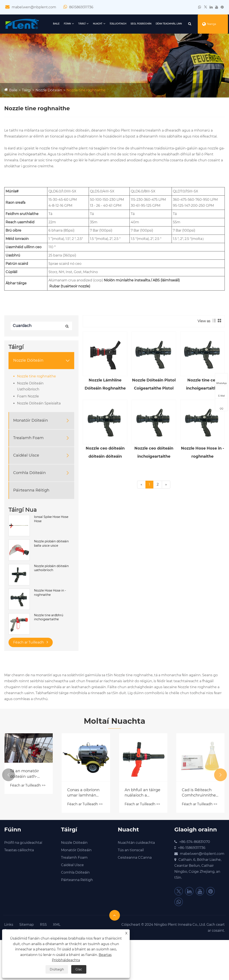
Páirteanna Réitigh (31, 490)
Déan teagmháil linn (169, 24)
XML (57, 925)
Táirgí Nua (23, 510)
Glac (79, 969)
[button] (9, 775)
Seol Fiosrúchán (141, 24)
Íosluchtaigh (118, 24)
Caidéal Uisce (26, 455)
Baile (56, 24)
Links (9, 925)
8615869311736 (81, 7)
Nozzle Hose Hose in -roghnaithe (50, 593)
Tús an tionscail (131, 850)
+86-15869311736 (192, 848)
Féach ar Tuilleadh (31, 642)
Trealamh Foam (28, 438)
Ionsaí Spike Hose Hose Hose (51, 519)
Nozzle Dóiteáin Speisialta (39, 403)
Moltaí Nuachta (114, 721)
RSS (43, 925)
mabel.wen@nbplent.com (34, 7)
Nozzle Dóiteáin (49, 90)
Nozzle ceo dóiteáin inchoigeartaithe (154, 452)
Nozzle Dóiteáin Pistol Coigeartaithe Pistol (154, 384)
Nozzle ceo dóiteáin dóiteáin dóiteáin (105, 452)
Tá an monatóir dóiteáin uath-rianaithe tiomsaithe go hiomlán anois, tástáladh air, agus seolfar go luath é (28, 774)
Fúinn (67, 24)
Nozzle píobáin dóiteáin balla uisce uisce (51, 543)
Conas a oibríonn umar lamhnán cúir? (83, 793)
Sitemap (27, 925)
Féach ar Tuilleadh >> (28, 785)
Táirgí (82, 24)
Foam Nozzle (28, 396)
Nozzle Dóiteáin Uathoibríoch (30, 386)
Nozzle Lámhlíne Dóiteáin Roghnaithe (105, 384)
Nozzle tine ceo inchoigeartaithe (203, 384)
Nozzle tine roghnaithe (86, 90)
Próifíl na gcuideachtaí (23, 843)
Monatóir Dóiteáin (31, 420)
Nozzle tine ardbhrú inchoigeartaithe (49, 617)
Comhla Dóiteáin (29, 473)
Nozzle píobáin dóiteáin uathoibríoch (51, 568)
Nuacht (98, 24)
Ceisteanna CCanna (135, 857)
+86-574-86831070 (195, 842)
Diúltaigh (57, 969)
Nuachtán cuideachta (136, 843)
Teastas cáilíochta (19, 850)
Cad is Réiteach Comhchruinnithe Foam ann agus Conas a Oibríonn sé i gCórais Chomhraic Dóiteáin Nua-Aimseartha (199, 793)
